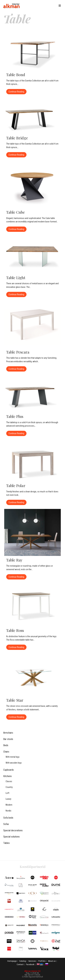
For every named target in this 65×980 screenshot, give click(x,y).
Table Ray (14, 560)
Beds (6, 745)
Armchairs (8, 733)
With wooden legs (14, 763)
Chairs (6, 752)
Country (9, 787)
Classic (9, 781)
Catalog (23, 961)
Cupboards (8, 770)
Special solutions (11, 837)
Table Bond (16, 75)
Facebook (30, 964)
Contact (20, 964)
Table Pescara (18, 352)
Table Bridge (17, 138)
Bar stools (8, 739)
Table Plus (15, 416)
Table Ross (15, 630)
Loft (7, 793)
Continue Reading (18, 91)
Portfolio (42, 961)
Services (32, 961)
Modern (9, 805)
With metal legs (13, 757)
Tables (6, 843)
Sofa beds (8, 818)
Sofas (6, 824)
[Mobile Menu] (60, 6)
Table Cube (16, 212)
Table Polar (16, 486)
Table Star (15, 700)
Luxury (8, 799)
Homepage (12, 961)
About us (52, 961)
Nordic (8, 811)
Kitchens (7, 776)
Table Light (16, 278)
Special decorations (13, 830)
